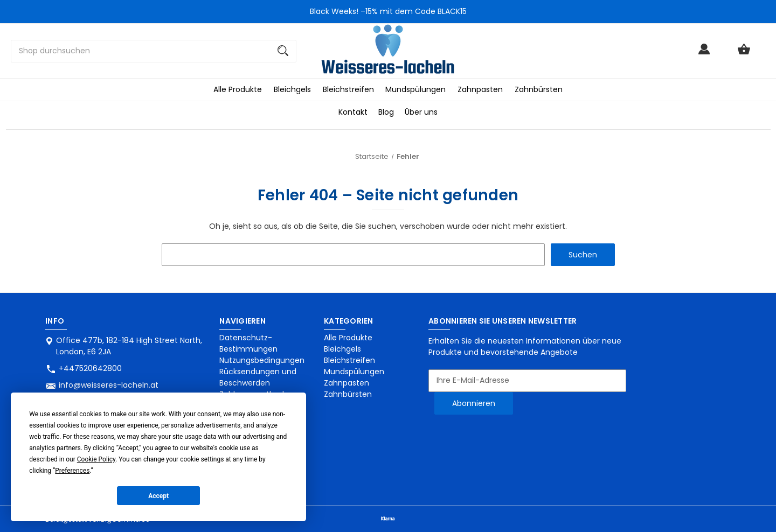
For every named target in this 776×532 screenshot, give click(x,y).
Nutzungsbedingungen (262, 360)
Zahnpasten (480, 89)
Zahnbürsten (539, 89)
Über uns (421, 112)
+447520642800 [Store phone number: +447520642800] (90, 368)
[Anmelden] (704, 54)
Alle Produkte (238, 89)
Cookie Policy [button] (96, 459)
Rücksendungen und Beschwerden (258, 377)
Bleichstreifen (348, 89)
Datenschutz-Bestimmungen (248, 343)
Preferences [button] (72, 471)
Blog (386, 112)
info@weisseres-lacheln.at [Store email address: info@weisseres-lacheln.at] (109, 385)
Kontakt (353, 112)
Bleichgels (292, 89)
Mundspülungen (415, 89)
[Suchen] (283, 51)
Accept (158, 496)
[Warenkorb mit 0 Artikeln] (744, 54)
